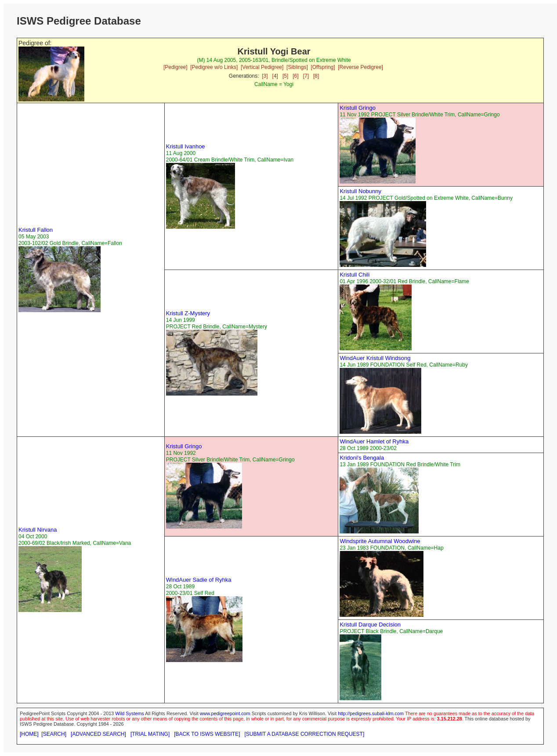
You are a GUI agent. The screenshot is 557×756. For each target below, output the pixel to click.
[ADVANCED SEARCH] (98, 734)
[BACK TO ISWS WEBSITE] (207, 734)
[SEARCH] (54, 734)
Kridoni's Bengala (362, 458)
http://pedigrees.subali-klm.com (371, 713)
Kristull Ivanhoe (186, 146)
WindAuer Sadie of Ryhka (199, 580)
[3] (265, 76)
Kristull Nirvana (38, 530)
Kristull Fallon (36, 230)
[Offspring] (323, 67)
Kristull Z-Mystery (188, 313)
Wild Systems (130, 713)
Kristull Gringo (358, 108)
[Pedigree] (175, 67)
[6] (295, 76)
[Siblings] (297, 67)
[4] (275, 76)
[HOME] (29, 734)
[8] (316, 76)
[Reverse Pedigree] (360, 67)
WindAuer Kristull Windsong (375, 358)
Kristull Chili (354, 275)
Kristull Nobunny (360, 191)
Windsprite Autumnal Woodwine (380, 541)
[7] (306, 76)
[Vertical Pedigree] (262, 67)
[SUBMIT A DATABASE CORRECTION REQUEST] (305, 734)
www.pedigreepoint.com (225, 713)
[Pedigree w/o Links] (214, 67)
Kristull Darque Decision (370, 625)
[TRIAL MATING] (150, 734)
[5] (285, 76)
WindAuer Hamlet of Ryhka (374, 441)
